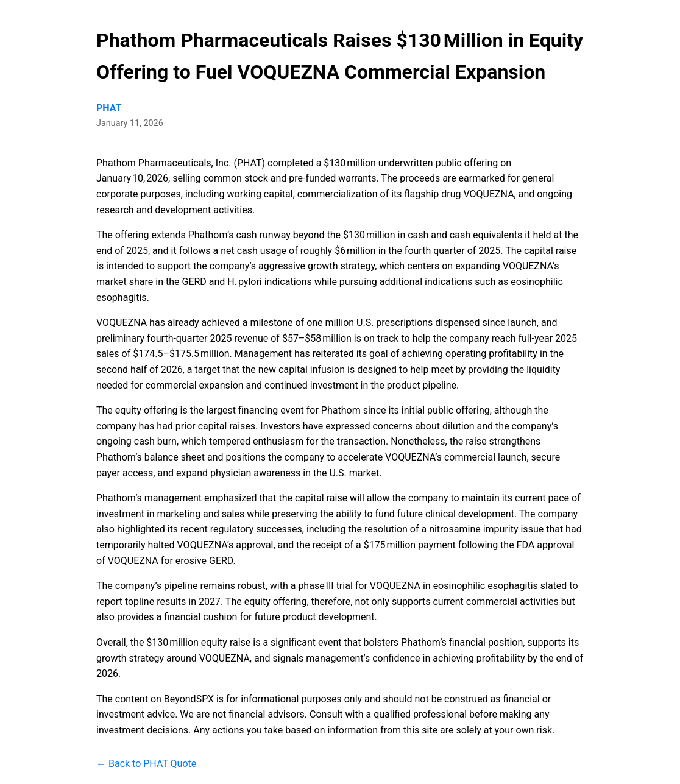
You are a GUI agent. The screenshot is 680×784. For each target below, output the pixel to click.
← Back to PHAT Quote (146, 764)
